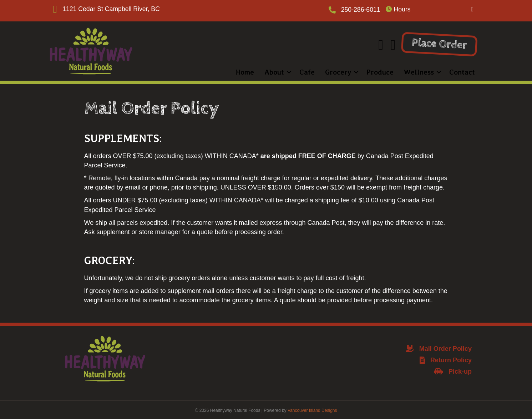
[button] (472, 10)
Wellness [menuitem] (411, 70)
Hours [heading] (398, 10)
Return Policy (451, 358)
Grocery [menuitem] (330, 70)
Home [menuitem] (237, 70)
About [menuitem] (266, 70)
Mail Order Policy (445, 347)
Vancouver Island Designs (312, 409)
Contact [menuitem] (454, 70)
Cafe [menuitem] (299, 70)
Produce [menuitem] (372, 70)
